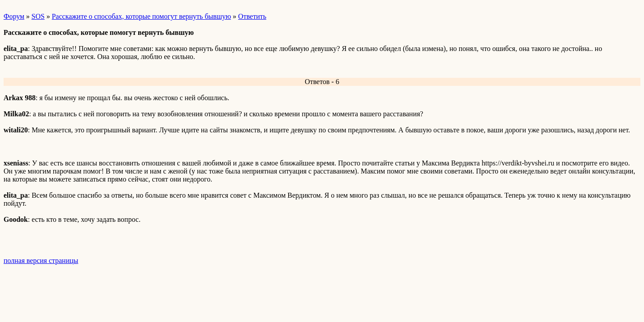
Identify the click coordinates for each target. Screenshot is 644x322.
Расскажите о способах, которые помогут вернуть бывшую (141, 16)
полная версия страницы (41, 261)
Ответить (252, 16)
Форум (14, 16)
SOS (38, 16)
